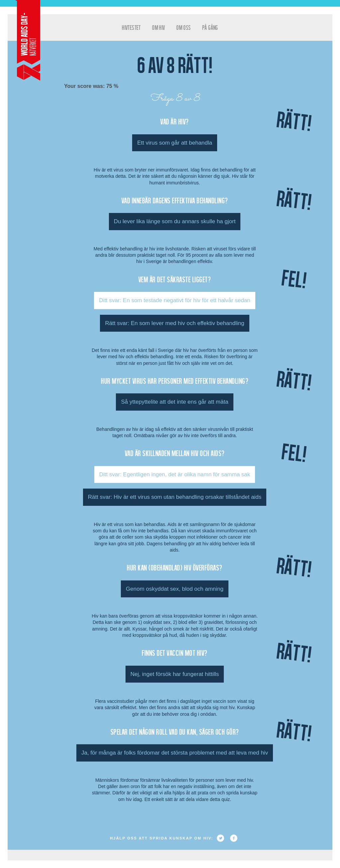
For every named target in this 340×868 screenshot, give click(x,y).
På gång (210, 27)
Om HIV (158, 27)
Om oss (183, 27)
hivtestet (131, 27)
